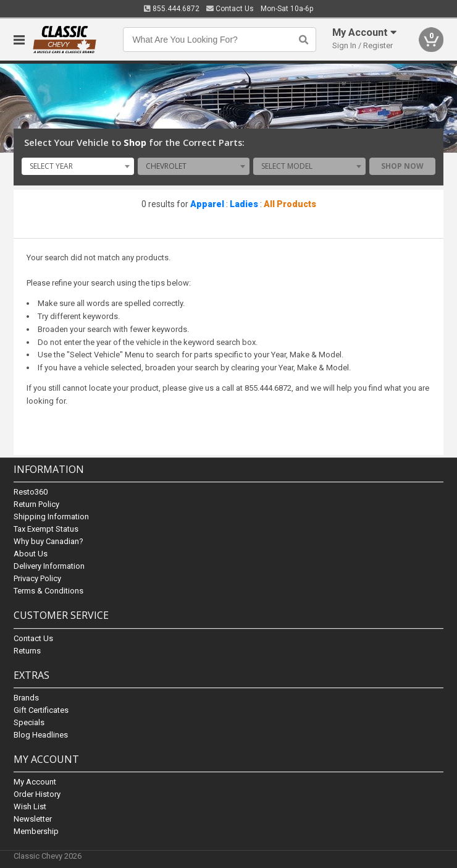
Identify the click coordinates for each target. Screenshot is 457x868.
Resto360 (31, 492)
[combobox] (78, 166)
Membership (36, 831)
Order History (37, 794)
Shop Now (402, 166)
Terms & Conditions (48, 591)
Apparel (207, 204)
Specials (29, 722)
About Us (31, 554)
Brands (26, 698)
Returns (27, 651)
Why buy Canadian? (48, 542)
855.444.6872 (172, 9)
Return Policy (36, 505)
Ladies (244, 204)
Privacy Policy (37, 579)
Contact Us (230, 9)
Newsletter (33, 819)
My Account (35, 782)
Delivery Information (49, 567)
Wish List (30, 806)
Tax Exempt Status (46, 530)
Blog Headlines (41, 735)
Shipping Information (51, 517)
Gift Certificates (41, 710)
